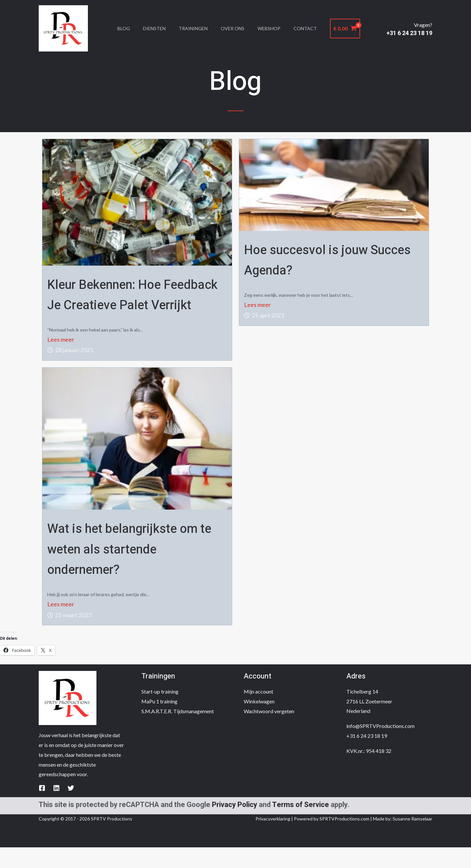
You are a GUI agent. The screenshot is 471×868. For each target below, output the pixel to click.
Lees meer (61, 360)
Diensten (154, 28)
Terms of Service (301, 825)
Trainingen (195, 28)
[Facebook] (42, 808)
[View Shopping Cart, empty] (356, 29)
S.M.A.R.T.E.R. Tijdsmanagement (178, 731)
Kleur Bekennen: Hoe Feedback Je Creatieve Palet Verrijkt (127, 304)
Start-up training (160, 712)
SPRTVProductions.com (344, 839)
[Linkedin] (56, 808)
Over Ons (237, 28)
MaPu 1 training (159, 722)
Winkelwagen (259, 722)
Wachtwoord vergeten (269, 731)
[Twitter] (71, 808)
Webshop (276, 28)
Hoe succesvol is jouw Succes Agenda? (323, 259)
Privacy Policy (235, 825)
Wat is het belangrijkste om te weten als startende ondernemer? (129, 569)
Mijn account (258, 712)
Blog (120, 28)
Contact (315, 28)
